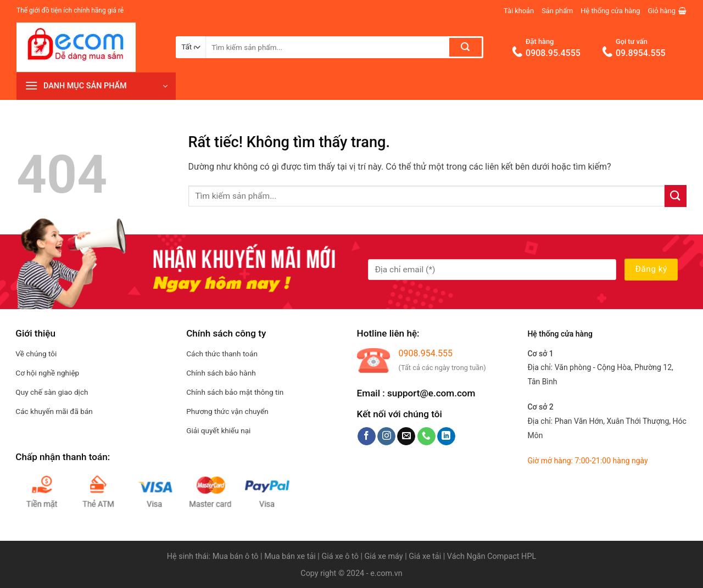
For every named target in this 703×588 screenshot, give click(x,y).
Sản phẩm (557, 11)
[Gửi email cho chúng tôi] (406, 436)
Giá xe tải (425, 556)
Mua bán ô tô (236, 556)
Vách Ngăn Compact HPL (492, 556)
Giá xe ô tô (340, 556)
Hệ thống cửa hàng (610, 11)
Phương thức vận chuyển (227, 411)
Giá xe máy (385, 556)
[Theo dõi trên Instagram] (386, 436)
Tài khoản (519, 11)
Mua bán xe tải (290, 556)
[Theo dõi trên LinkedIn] (446, 436)
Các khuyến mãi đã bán (54, 411)
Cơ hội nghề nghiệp (47, 373)
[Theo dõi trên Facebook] (367, 436)
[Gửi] (465, 47)
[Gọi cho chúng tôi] (426, 436)
